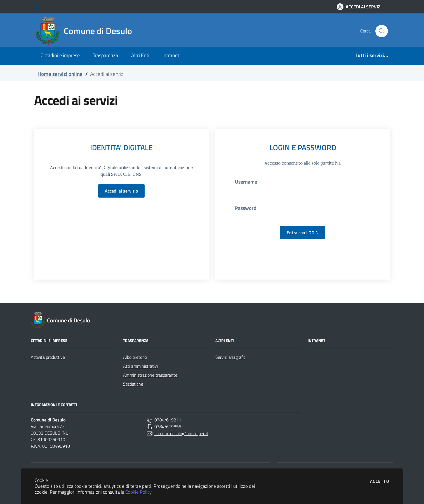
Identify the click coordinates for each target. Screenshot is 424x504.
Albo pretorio (135, 357)
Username (246, 182)
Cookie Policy (138, 492)
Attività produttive (48, 357)
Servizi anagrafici (231, 357)
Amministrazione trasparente (150, 375)
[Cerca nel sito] (382, 31)
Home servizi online (60, 74)
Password (246, 208)
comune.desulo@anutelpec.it (177, 433)
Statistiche (133, 384)
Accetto (380, 481)
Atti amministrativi (140, 366)
